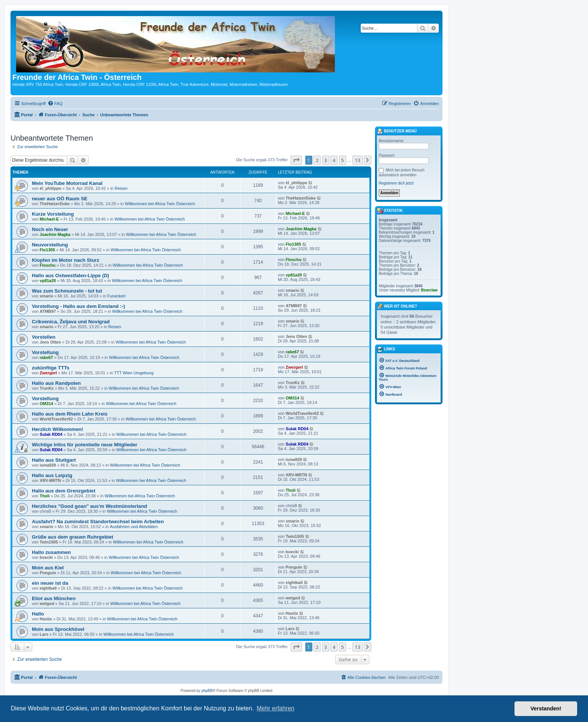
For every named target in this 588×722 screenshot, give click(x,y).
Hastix (46, 619)
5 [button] (343, 160)
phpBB (207, 691)
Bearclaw (429, 290)
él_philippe (50, 188)
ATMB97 (48, 311)
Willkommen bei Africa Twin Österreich (160, 204)
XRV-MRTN (50, 480)
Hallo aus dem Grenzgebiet (64, 491)
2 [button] (317, 160)
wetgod (47, 603)
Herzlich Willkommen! (58, 429)
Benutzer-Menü (397, 132)
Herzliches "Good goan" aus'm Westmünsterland (89, 506)
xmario (46, 296)
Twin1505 (49, 542)
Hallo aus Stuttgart (54, 460)
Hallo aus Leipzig (52, 475)
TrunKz (47, 388)
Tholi (45, 496)
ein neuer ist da (50, 583)
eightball (48, 588)
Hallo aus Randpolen (56, 383)
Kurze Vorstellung (53, 214)
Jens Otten (50, 342)
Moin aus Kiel (48, 568)
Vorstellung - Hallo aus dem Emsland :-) (78, 306)
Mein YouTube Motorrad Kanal (67, 183)
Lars (44, 634)
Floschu (48, 265)
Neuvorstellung (50, 245)
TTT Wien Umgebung (134, 373)
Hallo (38, 614)
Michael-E (49, 219)
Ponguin (48, 573)
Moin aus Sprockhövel (58, 629)
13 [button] (358, 160)
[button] (296, 160)
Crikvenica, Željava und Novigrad (71, 322)
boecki (46, 557)
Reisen (121, 188)
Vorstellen (44, 337)
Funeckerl (116, 296)
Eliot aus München (54, 598)
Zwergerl (48, 373)
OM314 (46, 404)
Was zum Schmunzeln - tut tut (67, 291)
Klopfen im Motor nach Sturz (66, 260)
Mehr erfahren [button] (275, 708)
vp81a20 (48, 281)
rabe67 (46, 357)
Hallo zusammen (51, 552)
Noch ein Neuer (50, 229)
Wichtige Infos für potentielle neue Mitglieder (85, 445)
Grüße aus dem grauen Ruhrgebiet (73, 537)
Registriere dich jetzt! (396, 183)
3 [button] (326, 160)
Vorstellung (45, 352)
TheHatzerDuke (55, 204)
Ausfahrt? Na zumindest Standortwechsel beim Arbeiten (98, 522)
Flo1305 (47, 250)
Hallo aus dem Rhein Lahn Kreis (70, 414)
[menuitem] (55, 104)
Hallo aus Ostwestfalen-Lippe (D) (70, 275)
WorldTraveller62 (56, 419)
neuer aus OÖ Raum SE (60, 199)
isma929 (48, 465)
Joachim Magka (55, 234)
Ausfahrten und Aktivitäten (134, 527)
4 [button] (334, 160)
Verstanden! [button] (546, 708)
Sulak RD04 (51, 434)
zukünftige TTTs (51, 368)
